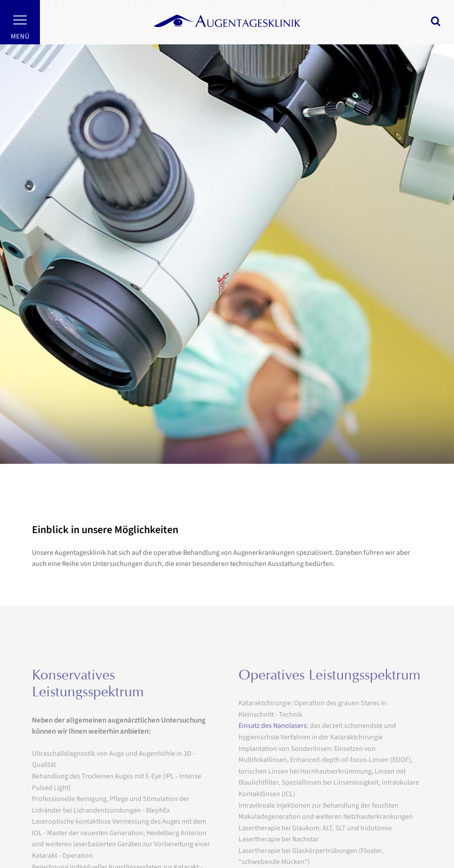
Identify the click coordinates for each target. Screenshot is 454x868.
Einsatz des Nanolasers (273, 739)
